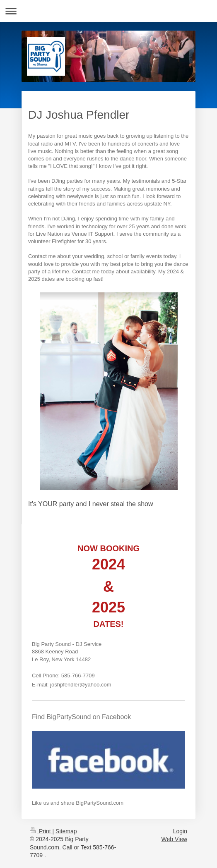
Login (180, 831)
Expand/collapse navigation (108, 11)
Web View (174, 839)
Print (41, 831)
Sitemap (66, 831)
